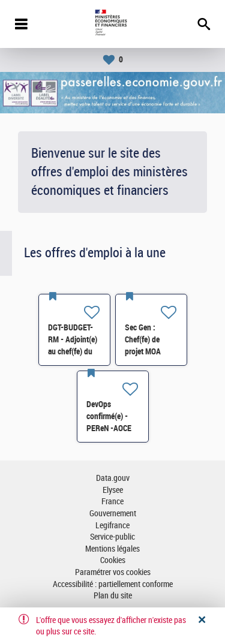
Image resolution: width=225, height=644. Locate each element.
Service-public (112, 537)
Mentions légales (112, 549)
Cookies (113, 560)
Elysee (113, 490)
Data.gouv (113, 478)
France (112, 502)
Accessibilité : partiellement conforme (113, 584)
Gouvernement (113, 514)
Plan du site (113, 596)
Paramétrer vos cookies (113, 572)
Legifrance (112, 526)
